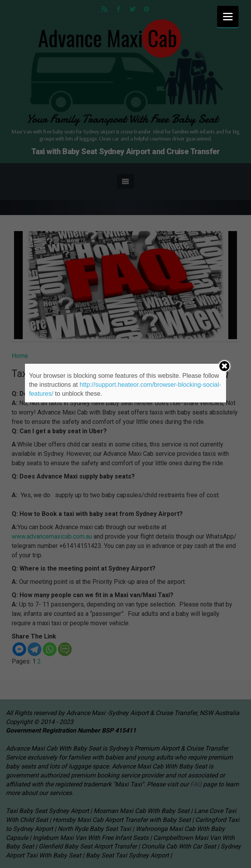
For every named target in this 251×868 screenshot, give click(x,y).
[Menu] (228, 17)
